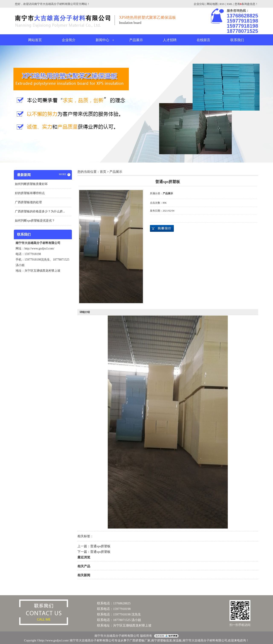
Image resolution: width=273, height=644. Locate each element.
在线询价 (162, 228)
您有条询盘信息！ (246, 4)
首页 (103, 172)
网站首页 (35, 40)
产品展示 (136, 40)
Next (259, 104)
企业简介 (69, 40)
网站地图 (212, 4)
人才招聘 (170, 40)
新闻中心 (102, 40)
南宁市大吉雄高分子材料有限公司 (205, 640)
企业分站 (199, 4)
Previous (14, 104)
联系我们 (237, 40)
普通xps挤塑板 (100, 546)
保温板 (177, 640)
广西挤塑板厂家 (140, 640)
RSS (222, 4)
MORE (65, 174)
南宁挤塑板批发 (162, 640)
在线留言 (203, 40)
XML (229, 4)
